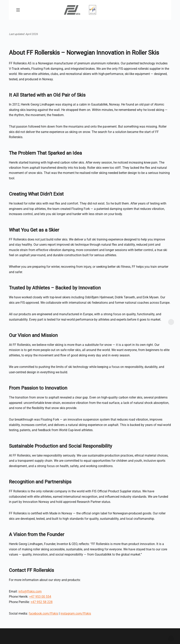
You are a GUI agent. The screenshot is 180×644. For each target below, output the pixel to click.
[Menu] (18, 10)
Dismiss (171, 322)
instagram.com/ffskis (76, 613)
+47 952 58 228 (42, 602)
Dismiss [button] (171, 639)
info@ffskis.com (30, 591)
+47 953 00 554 (40, 597)
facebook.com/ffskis (43, 613)
